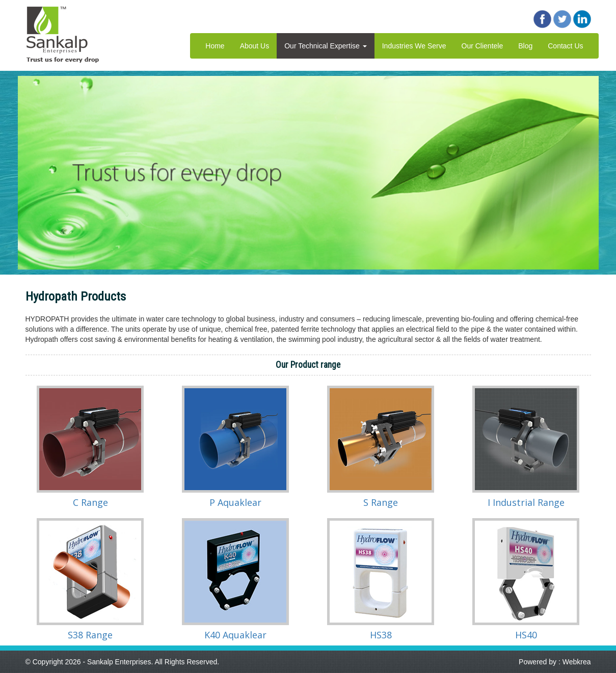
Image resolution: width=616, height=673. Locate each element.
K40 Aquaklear (235, 635)
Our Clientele (483, 46)
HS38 (381, 635)
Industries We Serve (414, 46)
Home (215, 46)
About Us (255, 46)
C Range (90, 502)
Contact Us (565, 46)
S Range (381, 502)
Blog (525, 46)
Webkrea (577, 662)
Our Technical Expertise (325, 46)
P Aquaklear (235, 502)
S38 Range (90, 635)
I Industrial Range (526, 502)
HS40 (526, 635)
